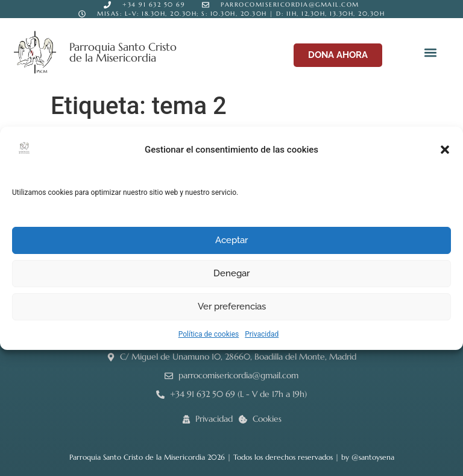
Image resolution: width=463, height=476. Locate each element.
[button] (445, 150)
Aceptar (231, 240)
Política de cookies (209, 334)
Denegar (231, 273)
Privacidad (262, 334)
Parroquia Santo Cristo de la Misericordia (123, 52)
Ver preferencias (232, 306)
